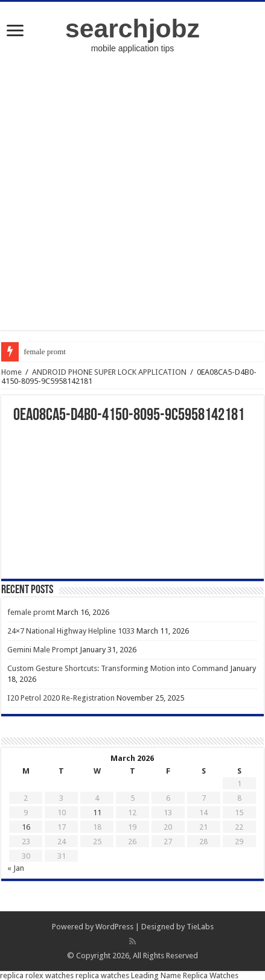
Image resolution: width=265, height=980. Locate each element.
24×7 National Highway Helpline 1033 (71, 631)
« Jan (16, 868)
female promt (45, 352)
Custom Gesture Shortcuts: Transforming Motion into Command (118, 668)
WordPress (114, 927)
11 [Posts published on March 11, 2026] (97, 813)
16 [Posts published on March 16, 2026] (26, 827)
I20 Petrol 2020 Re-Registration (61, 698)
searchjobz (132, 28)
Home (11, 372)
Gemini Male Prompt (43, 650)
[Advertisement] (132, 198)
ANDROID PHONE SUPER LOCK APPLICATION (109, 372)
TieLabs (200, 927)
